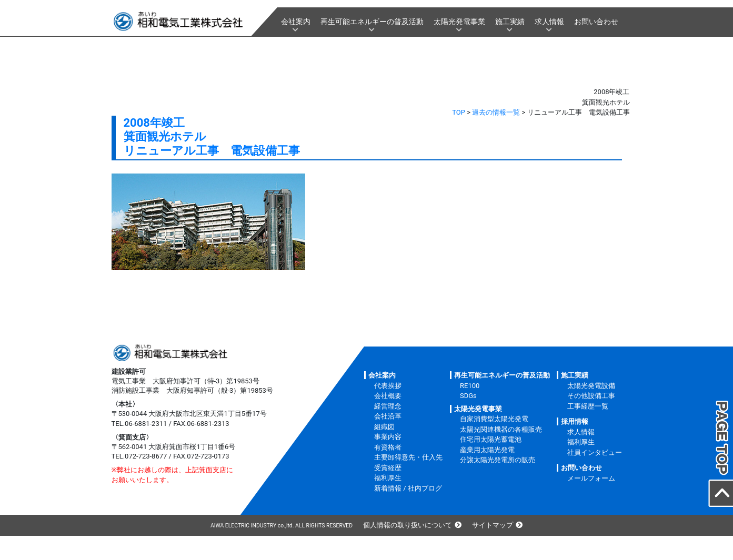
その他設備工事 (591, 396)
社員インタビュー (595, 452)
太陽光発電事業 (459, 22)
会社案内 (296, 22)
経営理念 (388, 406)
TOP (459, 112)
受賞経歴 (388, 468)
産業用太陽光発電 (487, 450)
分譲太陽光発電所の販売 (498, 460)
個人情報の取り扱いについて (408, 525)
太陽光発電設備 (591, 386)
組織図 (384, 427)
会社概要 (388, 396)
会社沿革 (388, 416)
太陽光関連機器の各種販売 (501, 429)
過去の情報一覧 (496, 112)
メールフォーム (591, 478)
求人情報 (549, 22)
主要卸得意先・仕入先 (408, 457)
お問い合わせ (596, 22)
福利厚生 (388, 478)
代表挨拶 (388, 386)
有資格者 (388, 447)
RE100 (470, 386)
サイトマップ (493, 525)
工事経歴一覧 (588, 406)
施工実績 (510, 22)
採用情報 (575, 421)
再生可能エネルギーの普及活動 (372, 22)
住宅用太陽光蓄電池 (491, 439)
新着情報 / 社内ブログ (408, 488)
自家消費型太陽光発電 (494, 419)
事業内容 (388, 437)
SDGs (468, 396)
